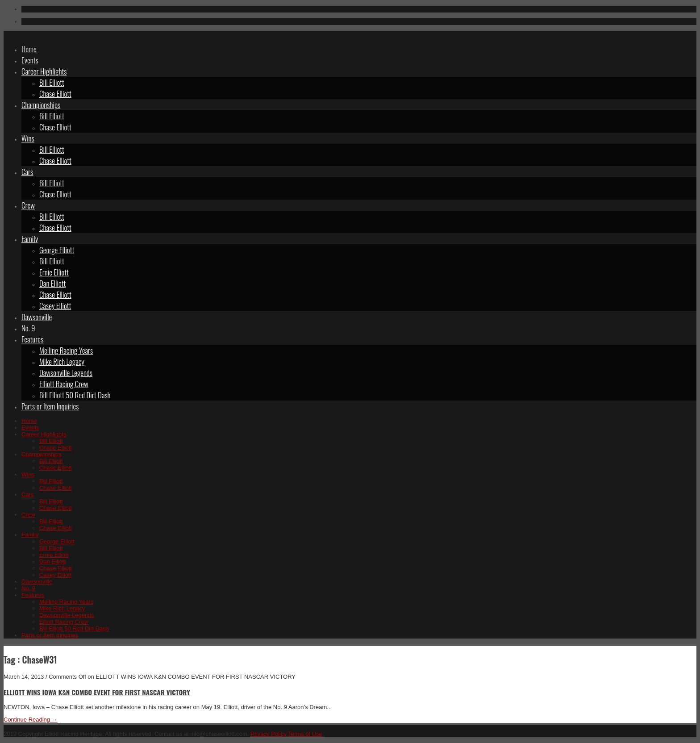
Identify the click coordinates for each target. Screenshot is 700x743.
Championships (41, 105)
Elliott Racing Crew (64, 384)
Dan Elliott (52, 283)
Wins (28, 138)
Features (32, 339)
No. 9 (28, 328)
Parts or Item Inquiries (50, 406)
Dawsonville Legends (66, 373)
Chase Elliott (55, 94)
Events (30, 60)
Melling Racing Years (66, 350)
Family (30, 239)
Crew (28, 205)
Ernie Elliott (54, 272)
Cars (27, 172)
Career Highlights (44, 71)
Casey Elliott (55, 306)
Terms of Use (305, 734)
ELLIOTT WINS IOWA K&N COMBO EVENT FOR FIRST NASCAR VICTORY (97, 692)
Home (29, 49)
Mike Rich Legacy (62, 361)
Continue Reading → (31, 720)
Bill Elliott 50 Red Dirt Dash (75, 395)
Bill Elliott (52, 82)
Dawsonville (37, 317)
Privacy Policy (269, 734)
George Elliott (57, 250)
